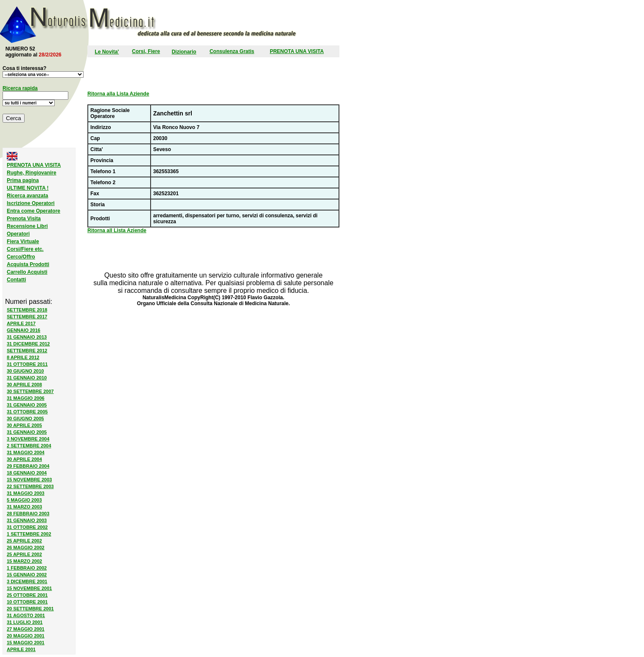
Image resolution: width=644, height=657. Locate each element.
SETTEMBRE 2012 (27, 351)
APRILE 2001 (21, 649)
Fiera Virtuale (23, 241)
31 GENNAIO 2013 (27, 337)
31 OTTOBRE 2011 (27, 364)
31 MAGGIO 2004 (26, 452)
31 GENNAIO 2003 (27, 520)
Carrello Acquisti (27, 272)
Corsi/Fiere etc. (25, 249)
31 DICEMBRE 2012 (28, 344)
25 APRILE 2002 (24, 541)
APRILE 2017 (21, 323)
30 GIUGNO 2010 (25, 371)
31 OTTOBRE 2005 (27, 412)
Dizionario (184, 52)
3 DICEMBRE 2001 (27, 581)
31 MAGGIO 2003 (26, 493)
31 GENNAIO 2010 (27, 378)
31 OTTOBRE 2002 (27, 527)
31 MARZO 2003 (24, 507)
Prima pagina (23, 180)
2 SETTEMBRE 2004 (29, 446)
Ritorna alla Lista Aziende (118, 94)
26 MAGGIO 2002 (26, 547)
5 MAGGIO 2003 (24, 500)
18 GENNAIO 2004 (27, 473)
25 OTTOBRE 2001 (27, 595)
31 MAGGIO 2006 (26, 398)
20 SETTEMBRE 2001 (30, 609)
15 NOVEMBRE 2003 (29, 480)
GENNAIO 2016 (24, 330)
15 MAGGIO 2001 (26, 643)
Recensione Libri (27, 226)
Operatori (18, 234)
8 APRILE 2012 (23, 357)
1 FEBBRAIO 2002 (27, 568)
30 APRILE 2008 (24, 385)
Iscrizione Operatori (31, 203)
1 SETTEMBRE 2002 (29, 534)
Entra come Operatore (34, 211)
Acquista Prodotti (28, 264)
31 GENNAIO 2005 (27, 405)
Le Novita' (107, 52)
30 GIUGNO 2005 (25, 418)
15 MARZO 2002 (24, 561)
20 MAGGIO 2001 (26, 636)
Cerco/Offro (21, 257)
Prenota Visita (24, 219)
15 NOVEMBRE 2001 (29, 588)
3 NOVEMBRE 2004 (28, 439)
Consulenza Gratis (232, 51)
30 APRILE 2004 (24, 459)
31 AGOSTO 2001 (26, 615)
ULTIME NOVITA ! (28, 188)
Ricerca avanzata (27, 196)
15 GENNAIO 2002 (27, 575)
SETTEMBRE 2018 (27, 310)
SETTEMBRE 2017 (27, 317)
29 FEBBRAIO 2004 (28, 466)
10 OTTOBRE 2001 (27, 602)
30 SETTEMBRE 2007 (30, 391)
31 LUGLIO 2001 (25, 622)
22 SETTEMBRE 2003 (30, 486)
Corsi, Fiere (146, 51)
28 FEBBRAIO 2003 (28, 514)
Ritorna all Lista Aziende (117, 230)
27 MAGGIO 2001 (26, 629)
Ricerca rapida (20, 88)
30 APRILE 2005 (24, 425)
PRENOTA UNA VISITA (297, 51)
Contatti (16, 280)
